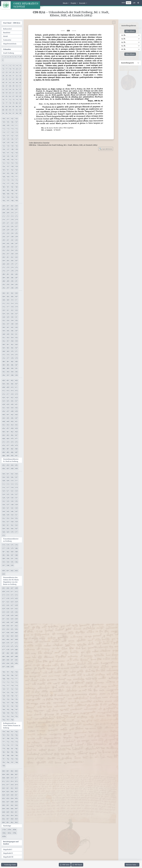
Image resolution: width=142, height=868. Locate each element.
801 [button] (8, 771)
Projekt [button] (74, 3)
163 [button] (16, 170)
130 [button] (12, 142)
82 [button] (3, 106)
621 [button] (4, 602)
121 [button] (8, 136)
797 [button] (12, 762)
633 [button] (4, 612)
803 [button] (16, 771)
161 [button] (8, 170)
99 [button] (20, 113)
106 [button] (12, 122)
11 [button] (7, 65)
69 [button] (20, 96)
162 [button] (12, 170)
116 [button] (4, 132)
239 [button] (16, 237)
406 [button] (12, 384)
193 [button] (8, 197)
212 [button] (4, 216)
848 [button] (4, 812)
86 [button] (17, 106)
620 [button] (16, 598)
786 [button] (16, 752)
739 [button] (16, 703)
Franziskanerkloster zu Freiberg (11, 540)
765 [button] (12, 735)
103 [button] (16, 119)
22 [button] (3, 72)
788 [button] (8, 756)
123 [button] (16, 136)
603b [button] (4, 836)
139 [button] (16, 149)
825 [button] (8, 792)
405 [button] (8, 384)
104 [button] (4, 122)
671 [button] (12, 643)
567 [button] (16, 529)
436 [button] (4, 411)
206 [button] (12, 209)
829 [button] (8, 795)
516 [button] (4, 487)
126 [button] (12, 139)
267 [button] (16, 261)
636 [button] (16, 612)
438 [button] (12, 411)
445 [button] (8, 418)
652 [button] (16, 626)
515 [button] (16, 484)
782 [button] (16, 749)
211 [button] (16, 213)
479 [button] (16, 445)
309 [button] (8, 300)
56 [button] (17, 89)
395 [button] (16, 372)
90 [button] (10, 110)
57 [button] (20, 89)
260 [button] (4, 257)
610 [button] (8, 591)
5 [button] (13, 57)
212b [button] (4, 830)
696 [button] (16, 663)
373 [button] (8, 355)
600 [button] (4, 571)
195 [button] (16, 197)
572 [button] (4, 535)
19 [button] (13, 69)
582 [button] (8, 552)
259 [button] (16, 254)
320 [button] (4, 310)
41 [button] (7, 83)
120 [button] (4, 136)
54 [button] (10, 89)
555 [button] (16, 518)
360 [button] (4, 344)
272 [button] (4, 267)
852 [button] (4, 815)
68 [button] (17, 96)
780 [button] (8, 749)
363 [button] (16, 344)
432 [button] (4, 408)
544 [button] (4, 511)
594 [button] (8, 562)
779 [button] (4, 749)
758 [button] (12, 720)
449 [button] (8, 421)
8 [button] (21, 57)
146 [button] (12, 156)
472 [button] (4, 442)
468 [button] (4, 439)
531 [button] (16, 498)
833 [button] (8, 798)
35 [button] (7, 79)
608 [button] (16, 588)
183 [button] (16, 187)
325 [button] (8, 314)
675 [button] (12, 646)
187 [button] (16, 190)
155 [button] (16, 163)
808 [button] (4, 778)
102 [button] (12, 119)
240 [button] (4, 240)
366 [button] (12, 348)
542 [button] (12, 508)
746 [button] (12, 710)
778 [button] (16, 745)
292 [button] (4, 284)
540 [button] (4, 508)
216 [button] (4, 220)
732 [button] (4, 699)
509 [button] (8, 481)
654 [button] (8, 629)
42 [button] (10, 83)
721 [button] (8, 689)
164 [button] (4, 173)
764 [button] (8, 735)
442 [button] (12, 415)
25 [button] (13, 72)
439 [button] (16, 411)
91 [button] (13, 110)
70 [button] (3, 100)
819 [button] (16, 785)
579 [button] (12, 548)
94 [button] (3, 113)
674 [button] (8, 646)
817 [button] (8, 785)
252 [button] (4, 250)
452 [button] (4, 425)
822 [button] (12, 788)
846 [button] (12, 809)
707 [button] (16, 675)
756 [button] (4, 720)
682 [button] (8, 653)
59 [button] (7, 93)
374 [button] (12, 355)
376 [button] (4, 358)
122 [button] (12, 136)
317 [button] (8, 307)
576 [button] (16, 545)
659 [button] (12, 633)
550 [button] (12, 515)
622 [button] (8, 602)
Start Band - (12, 23)
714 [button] (12, 682)
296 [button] (4, 288)
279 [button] (16, 271)
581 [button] (4, 552)
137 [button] (8, 149)
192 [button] (4, 197)
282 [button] (12, 274)
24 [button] (10, 72)
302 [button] (12, 293)
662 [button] (8, 636)
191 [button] (16, 194)
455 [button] (16, 425)
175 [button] (16, 180)
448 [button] (4, 421)
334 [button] (12, 320)
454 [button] (12, 425)
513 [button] (8, 484)
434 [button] (12, 408)
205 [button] (8, 209)
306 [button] (12, 297)
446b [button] (4, 833)
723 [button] (16, 689)
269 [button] (8, 264)
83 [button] (7, 106)
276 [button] (4, 271)
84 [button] (10, 106)
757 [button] (8, 720)
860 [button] (4, 822)
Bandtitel (7, 33)
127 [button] (16, 139)
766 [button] (16, 735)
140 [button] (4, 153)
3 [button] (8, 57)
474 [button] (12, 442)
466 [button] (12, 435)
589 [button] (4, 559)
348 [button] (4, 334)
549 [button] (8, 515)
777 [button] (12, 745)
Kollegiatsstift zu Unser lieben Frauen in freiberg (12, 726)
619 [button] (12, 598)
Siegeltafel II (8, 853)
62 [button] (17, 93)
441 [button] (8, 415)
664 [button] (16, 636)
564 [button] (4, 529)
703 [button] (16, 672)
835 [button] (16, 798)
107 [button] (16, 122)
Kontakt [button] (83, 3)
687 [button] (12, 656)
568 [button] (4, 532)
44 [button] (17, 83)
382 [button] (12, 362)
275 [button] (16, 267)
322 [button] (12, 310)
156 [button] (4, 166)
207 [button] (16, 209)
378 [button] (12, 358)
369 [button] (8, 351)
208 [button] (4, 213)
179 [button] (16, 184)
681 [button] (4, 653)
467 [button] (16, 435)
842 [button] (12, 805)
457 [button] (8, 428)
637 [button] (4, 615)
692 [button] (16, 660)
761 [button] (12, 732)
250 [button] (12, 247)
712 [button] (4, 682)
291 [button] (16, 281)
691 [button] (12, 660)
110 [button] (12, 125)
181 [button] (8, 187)
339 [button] (16, 324)
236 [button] (4, 237)
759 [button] (4, 732)
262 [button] (12, 257)
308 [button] (4, 300)
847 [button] (16, 809)
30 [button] (10, 76)
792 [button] (8, 759)
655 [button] (12, 629)
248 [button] (4, 247)
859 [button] (16, 819)
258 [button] (12, 254)
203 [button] (16, 206)
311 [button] (16, 300)
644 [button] (16, 619)
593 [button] (4, 562)
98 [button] (17, 113)
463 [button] (16, 432)
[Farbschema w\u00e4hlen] (138, 3)
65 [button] (7, 96)
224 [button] (4, 226)
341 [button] (8, 327)
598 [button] (8, 565)
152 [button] (4, 163)
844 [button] (4, 809)
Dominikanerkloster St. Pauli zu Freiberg (11, 460)
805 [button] (8, 774)
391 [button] (16, 368)
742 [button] (12, 706)
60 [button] (10, 93)
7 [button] (18, 57)
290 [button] (12, 281)
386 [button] (12, 365)
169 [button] (8, 177)
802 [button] (12, 771)
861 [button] (8, 822)
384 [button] (4, 365)
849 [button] (8, 812)
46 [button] (3, 86)
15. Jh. (123, 46)
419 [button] (16, 394)
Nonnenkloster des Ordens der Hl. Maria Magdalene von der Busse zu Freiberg (11, 581)
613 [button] (4, 595)
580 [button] (16, 548)
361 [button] (8, 344)
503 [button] (16, 474)
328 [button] (4, 317)
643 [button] (12, 619)
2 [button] (5, 57)
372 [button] (4, 355)
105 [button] (8, 122)
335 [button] (16, 320)
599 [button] (12, 565)
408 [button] (4, 387)
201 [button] (8, 206)
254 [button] (12, 250)
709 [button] (8, 679)
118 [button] (12, 132)
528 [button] (4, 498)
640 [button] (16, 615)
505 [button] (8, 477)
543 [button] (16, 508)
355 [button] (16, 338)
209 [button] (8, 213)
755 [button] (16, 716)
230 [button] (12, 230)
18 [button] (10, 69)
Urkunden (7, 49)
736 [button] (4, 703)
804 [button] (4, 774)
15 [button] (20, 65)
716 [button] (4, 686)
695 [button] (12, 663)
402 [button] (12, 380)
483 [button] (16, 449)
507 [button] (16, 477)
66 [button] (10, 96)
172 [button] (4, 180)
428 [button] (4, 404)
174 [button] (12, 180)
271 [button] (16, 264)
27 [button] (20, 72)
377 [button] (8, 358)
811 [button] (16, 778)
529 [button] (8, 498)
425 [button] (8, 401)
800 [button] (4, 771)
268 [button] (4, 264)
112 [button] (4, 129)
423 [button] (16, 398)
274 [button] (12, 267)
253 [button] (8, 250)
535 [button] (16, 501)
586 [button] (8, 555)
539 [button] (16, 505)
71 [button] (7, 100)
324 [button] (4, 314)
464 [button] (4, 435)
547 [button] (16, 511)
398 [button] (12, 375)
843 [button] (16, 805)
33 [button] (20, 76)
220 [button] (4, 223)
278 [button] (12, 271)
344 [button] (4, 331)
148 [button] (4, 160)
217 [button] (8, 220)
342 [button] (12, 327)
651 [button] (12, 626)
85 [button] (13, 106)
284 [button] (4, 278)
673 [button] (4, 646)
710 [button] (12, 679)
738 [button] (12, 703)
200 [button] (4, 206)
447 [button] (16, 418)
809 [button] (8, 778)
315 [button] (16, 303)
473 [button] (8, 442)
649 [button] (4, 626)
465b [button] (9, 833)
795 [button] (4, 762)
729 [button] (8, 696)
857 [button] (8, 819)
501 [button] (8, 474)
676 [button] (16, 646)
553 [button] (8, 518)
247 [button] (16, 243)
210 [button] (12, 213)
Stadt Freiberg (9, 53)
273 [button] (8, 267)
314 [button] (12, 303)
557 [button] (8, 522)
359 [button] (16, 341)
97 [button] (13, 113)
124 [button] (4, 139)
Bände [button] (65, 3)
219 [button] (16, 220)
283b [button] (14, 830)
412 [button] (4, 391)
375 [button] (16, 355)
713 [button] (8, 682)
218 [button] (12, 220)
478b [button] (14, 833)
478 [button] (12, 445)
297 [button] (8, 288)
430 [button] (12, 404)
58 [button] (3, 93)
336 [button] (4, 324)
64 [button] (3, 96)
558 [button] (12, 522)
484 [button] (4, 452)
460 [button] (4, 432)
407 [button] (16, 384)
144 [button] (4, 156)
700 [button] (4, 672)
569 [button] (8, 532)
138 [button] (12, 149)
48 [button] (10, 86)
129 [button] (8, 142)
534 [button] (12, 501)
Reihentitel (7, 29)
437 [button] (8, 411)
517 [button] (8, 487)
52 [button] (3, 89)
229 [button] (8, 230)
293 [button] (8, 284)
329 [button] (8, 317)
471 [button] (16, 439)
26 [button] (17, 72)
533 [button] (8, 501)
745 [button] (8, 710)
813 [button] (8, 781)
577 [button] (4, 548)
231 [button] (16, 230)
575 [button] (12, 545)
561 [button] (8, 525)
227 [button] (16, 226)
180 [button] (4, 187)
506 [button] (12, 477)
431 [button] (16, 404)
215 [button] (16, 216)
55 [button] (13, 89)
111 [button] (16, 125)
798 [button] (16, 762)
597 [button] (4, 565)
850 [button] (12, 812)
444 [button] (4, 418)
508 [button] (4, 481)
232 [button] (4, 233)
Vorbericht (7, 40)
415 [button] (16, 391)
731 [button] (16, 696)
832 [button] (4, 798)
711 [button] (16, 679)
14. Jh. (123, 42)
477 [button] (8, 445)
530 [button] (12, 498)
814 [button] (12, 781)
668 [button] (16, 639)
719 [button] (16, 686)
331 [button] (16, 317)
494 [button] (12, 465)
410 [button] (12, 387)
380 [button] (4, 362)
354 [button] (12, 338)
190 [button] (12, 194)
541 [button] (8, 508)
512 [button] (4, 484)
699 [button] (12, 667)
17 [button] (7, 69)
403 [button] (16, 380)
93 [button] (20, 110)
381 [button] (8, 362)
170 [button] (12, 177)
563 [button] (16, 525)
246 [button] (12, 243)
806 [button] (12, 774)
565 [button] (8, 529)
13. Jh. (123, 39)
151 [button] (16, 160)
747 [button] (16, 710)
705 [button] (8, 675)
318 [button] (12, 307)
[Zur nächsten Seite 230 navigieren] (132, 865)
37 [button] (13, 79)
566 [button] (12, 529)
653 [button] (4, 629)
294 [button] (12, 284)
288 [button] (4, 281)
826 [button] (12, 792)
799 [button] (4, 766)
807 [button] (16, 774)
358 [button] (12, 341)
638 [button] (8, 615)
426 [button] (12, 401)
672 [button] (16, 643)
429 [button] (8, 404)
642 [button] (8, 619)
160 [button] (4, 170)
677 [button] (4, 650)
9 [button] (3, 60)
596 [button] (16, 562)
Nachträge (7, 826)
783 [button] (4, 752)
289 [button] (8, 281)
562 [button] (12, 525)
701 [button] (8, 672)
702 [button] (12, 672)
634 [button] (8, 612)
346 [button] (12, 331)
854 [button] (12, 815)
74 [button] (17, 100)
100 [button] (4, 119)
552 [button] (4, 518)
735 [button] (16, 699)
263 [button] (16, 257)
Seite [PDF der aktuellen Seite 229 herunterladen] (65, 865)
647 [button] (12, 622)
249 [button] (8, 247)
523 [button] (16, 491)
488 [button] (4, 456)
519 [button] (16, 487)
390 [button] (12, 368)
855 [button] (16, 815)
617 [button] (4, 598)
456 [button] (4, 428)
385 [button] (8, 365)
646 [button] (8, 622)
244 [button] (4, 243)
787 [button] (4, 756)
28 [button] (3, 76)
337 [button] (8, 324)
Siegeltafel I (8, 849)
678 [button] (8, 650)
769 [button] (12, 738)
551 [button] (16, 515)
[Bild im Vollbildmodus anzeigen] (114, 22)
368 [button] (4, 351)
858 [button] (12, 819)
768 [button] (8, 738)
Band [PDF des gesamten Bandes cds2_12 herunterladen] (77, 865)
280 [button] (4, 274)
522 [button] (12, 491)
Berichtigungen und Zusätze (11, 843)
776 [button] (8, 745)
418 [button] (12, 394)
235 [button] (16, 233)
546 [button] (12, 511)
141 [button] (8, 153)
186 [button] (12, 190)
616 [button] (16, 595)
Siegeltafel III (8, 857)
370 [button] (12, 351)
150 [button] (12, 160)
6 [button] (16, 57)
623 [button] (12, 602)
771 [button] (4, 742)
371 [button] (16, 351)
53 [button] (7, 89)
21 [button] (20, 69)
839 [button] (16, 802)
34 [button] (3, 79)
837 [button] (8, 802)
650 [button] (8, 626)
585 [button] (4, 555)
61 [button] (13, 93)
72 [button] (10, 100)
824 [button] (4, 792)
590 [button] (8, 559)
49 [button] (13, 86)
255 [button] (16, 250)
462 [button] (12, 432)
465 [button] (8, 435)
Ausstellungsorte (128, 63)
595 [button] (12, 562)
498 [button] (12, 469)
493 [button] (8, 465)
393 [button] (8, 372)
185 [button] (8, 190)
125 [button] (8, 139)
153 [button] (8, 163)
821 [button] (8, 788)
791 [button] (4, 759)
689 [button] (4, 660)
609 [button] (4, 591)
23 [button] (7, 72)
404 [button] (4, 384)
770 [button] (16, 738)
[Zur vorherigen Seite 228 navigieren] (9, 865)
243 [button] (16, 240)
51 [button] (20, 86)
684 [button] (16, 653)
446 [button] (12, 418)
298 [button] (12, 288)
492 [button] (4, 465)
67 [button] (13, 96)
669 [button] (4, 643)
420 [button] (4, 398)
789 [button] (12, 756)
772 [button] (8, 742)
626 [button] (8, 605)
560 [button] (4, 525)
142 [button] (12, 153)
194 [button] (12, 197)
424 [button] (4, 401)
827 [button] (16, 792)
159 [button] (16, 166)
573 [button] (4, 545)
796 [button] (8, 762)
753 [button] (8, 716)
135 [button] (16, 146)
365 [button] (8, 348)
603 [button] (16, 571)
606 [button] (8, 588)
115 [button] (16, 129)
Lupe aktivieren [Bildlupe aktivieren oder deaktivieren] (106, 149)
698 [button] (8, 667)
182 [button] (12, 187)
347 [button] (16, 331)
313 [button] (8, 303)
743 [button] (16, 706)
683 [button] (12, 653)
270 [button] (12, 264)
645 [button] (4, 622)
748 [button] (4, 713)
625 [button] (4, 605)
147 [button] (16, 156)
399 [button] (16, 375)
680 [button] (16, 650)
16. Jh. (124, 49)
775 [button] (4, 745)
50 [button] (17, 86)
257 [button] (8, 254)
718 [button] (12, 686)
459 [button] (16, 428)
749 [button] (8, 713)
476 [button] (4, 445)
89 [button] (7, 110)
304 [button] (4, 297)
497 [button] (8, 469)
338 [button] (12, 324)
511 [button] (16, 481)
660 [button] (16, 633)
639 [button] (12, 615)
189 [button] (8, 194)
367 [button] (16, 348)
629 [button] (4, 609)
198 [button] (12, 201)
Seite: (124, 3)
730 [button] (12, 696)
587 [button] (12, 555)
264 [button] (4, 261)
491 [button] (16, 456)
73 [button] (13, 100)
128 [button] (4, 142)
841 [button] (8, 805)
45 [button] (20, 83)
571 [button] (16, 532)
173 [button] (8, 180)
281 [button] (8, 274)
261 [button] (8, 257)
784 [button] (8, 752)
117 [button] (8, 132)
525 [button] (8, 494)
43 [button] (13, 83)
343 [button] (16, 327)
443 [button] (16, 415)
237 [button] (8, 237)
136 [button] (4, 149)
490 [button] (12, 456)
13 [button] (13, 65)
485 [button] (8, 452)
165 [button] (8, 173)
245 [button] (8, 243)
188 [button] (4, 194)
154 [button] (12, 163)
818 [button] (12, 785)
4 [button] (10, 57)
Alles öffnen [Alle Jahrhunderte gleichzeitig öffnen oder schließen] (130, 31)
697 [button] (4, 667)
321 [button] (8, 310)
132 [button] (4, 146)
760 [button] (8, 732)
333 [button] (8, 320)
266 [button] (12, 261)
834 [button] (12, 798)
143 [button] (16, 153)
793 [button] (12, 759)
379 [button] (16, 358)
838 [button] (12, 802)
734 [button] (12, 699)
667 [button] (12, 639)
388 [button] (4, 368)
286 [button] (12, 278)
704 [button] (4, 675)
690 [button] (8, 660)
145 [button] (8, 156)
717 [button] (8, 686)
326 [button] (12, 314)
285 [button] (8, 278)
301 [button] (8, 293)
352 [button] (4, 338)
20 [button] (17, 69)
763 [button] (4, 735)
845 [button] (8, 809)
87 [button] (20, 106)
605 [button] (4, 588)
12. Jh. (123, 35)
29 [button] (7, 76)
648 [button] (16, 622)
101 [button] (8, 119)
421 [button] (8, 398)
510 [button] (12, 481)
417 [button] (8, 394)
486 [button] (12, 452)
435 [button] (16, 408)
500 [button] (4, 474)
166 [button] (12, 173)
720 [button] (4, 689)
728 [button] (4, 696)
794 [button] (16, 759)
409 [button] (8, 387)
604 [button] (4, 574)
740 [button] (4, 706)
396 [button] (4, 375)
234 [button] (12, 233)
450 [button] (12, 421)
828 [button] (4, 795)
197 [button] (8, 201)
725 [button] (8, 692)
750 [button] (12, 713)
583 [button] (12, 552)
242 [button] (12, 240)
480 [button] (4, 449)
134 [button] (12, 146)
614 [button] (8, 595)
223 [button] (16, 223)
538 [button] (12, 505)
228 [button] (4, 230)
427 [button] (16, 401)
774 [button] (16, 742)
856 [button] (4, 819)
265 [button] (8, 261)
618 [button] (8, 598)
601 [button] (8, 571)
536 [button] (4, 505)
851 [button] (16, 812)
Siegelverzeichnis (10, 44)
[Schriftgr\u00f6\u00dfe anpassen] (134, 3)
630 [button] (8, 609)
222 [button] (12, 223)
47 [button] (7, 86)
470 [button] (12, 439)
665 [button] (4, 639)
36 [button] (10, 79)
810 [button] (12, 778)
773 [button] (12, 742)
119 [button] (16, 132)
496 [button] (4, 469)
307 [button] (16, 297)
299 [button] (16, 288)
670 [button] (8, 643)
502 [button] (12, 474)
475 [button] (16, 442)
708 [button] (4, 679)
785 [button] (12, 752)
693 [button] (4, 663)
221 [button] (8, 223)
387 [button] (16, 365)
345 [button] (8, 331)
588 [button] (16, 555)
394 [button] (12, 372)
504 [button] (4, 477)
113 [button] (8, 129)
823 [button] (16, 788)
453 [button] (8, 425)
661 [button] (4, 636)
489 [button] (8, 456)
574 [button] (8, 545)
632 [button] (16, 609)
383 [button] (16, 362)
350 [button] (12, 334)
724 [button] (4, 692)
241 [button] (8, 240)
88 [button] (3, 110)
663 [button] (12, 636)
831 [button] (16, 795)
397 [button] (8, 375)
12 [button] (10, 65)
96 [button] (10, 113)
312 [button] (4, 303)
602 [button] (12, 571)
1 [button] (3, 57)
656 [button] (16, 629)
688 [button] (16, 656)
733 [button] (8, 699)
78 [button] (10, 103)
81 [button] (20, 103)
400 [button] (4, 380)
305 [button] (8, 297)
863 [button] (16, 822)
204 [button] (4, 209)
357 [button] (8, 341)
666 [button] (8, 639)
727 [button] (16, 692)
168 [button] (4, 177)
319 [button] (16, 307)
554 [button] (12, 518)
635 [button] (12, 612)
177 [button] (8, 184)
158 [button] (12, 166)
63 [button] (20, 93)
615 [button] (12, 595)
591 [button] (12, 559)
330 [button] (12, 317)
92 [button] (17, 110)
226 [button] (12, 226)
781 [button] (12, 749)
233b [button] (9, 830)
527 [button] (16, 494)
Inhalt (5, 36)
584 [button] (16, 552)
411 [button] (16, 387)
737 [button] (8, 703)
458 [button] (12, 428)
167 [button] (16, 173)
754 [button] (12, 716)
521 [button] (8, 491)
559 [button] (16, 522)
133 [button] (8, 146)
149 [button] (8, 160)
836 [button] (4, 802)
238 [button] (12, 237)
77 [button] (7, 103)
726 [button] (12, 692)
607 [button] (12, 588)
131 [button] (16, 142)
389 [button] (8, 368)
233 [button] (8, 233)
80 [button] (17, 103)
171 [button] (16, 177)
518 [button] (12, 487)
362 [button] (12, 344)
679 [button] (12, 650)
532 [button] (4, 501)
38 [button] (17, 79)
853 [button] (8, 815)
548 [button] (4, 515)
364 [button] (4, 348)
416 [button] (4, 394)
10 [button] (3, 65)
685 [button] (4, 656)
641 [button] (4, 619)
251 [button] (16, 247)
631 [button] (12, 609)
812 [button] (4, 781)
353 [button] (8, 338)
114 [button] (12, 129)
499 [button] (16, 469)
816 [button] (4, 785)
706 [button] (12, 675)
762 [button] (16, 732)
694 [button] (8, 663)
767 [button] (4, 738)
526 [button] (12, 494)
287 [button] (16, 278)
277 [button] (8, 271)
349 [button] (8, 334)
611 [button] (12, 591)
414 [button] (12, 391)
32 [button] (17, 76)
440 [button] (4, 415)
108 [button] (4, 125)
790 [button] (16, 756)
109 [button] (8, 125)
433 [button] (8, 408)
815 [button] (16, 781)
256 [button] (4, 254)
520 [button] (4, 491)
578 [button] (8, 548)
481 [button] (8, 449)
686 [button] (8, 656)
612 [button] (16, 591)
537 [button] (8, 505)
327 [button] (16, 314)
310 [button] (12, 300)
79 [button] (13, 103)
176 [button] (4, 184)
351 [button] (16, 334)
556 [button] (4, 522)
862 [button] (12, 822)
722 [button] (12, 689)
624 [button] (16, 602)
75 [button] (20, 100)
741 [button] (8, 706)
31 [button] (13, 76)
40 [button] (3, 83)
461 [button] (8, 432)
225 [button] (8, 226)
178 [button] (12, 184)
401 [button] (8, 380)
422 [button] (12, 398)
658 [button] (8, 633)
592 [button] (16, 559)
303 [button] (16, 293)
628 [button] (16, 605)
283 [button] (16, 274)
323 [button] (16, 310)
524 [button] (4, 494)
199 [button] (16, 201)
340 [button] (4, 327)
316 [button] (4, 307)
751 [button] (16, 713)
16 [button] (3, 69)
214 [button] (12, 216)
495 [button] (16, 465)
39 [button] (20, 79)
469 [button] (8, 439)
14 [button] (17, 65)
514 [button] (12, 484)
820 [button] (4, 788)
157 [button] (8, 166)
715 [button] (16, 682)
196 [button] (4, 201)
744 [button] (4, 710)
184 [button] (4, 190)
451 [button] (16, 421)
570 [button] (12, 532)
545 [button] (8, 511)
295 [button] (16, 284)
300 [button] (4, 293)
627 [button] (12, 605)
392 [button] (4, 372)
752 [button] (4, 716)
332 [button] (4, 320)
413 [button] (8, 391)
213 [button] (8, 216)
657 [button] (4, 633)
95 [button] (7, 113)
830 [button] (12, 795)
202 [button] (12, 206)
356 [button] (4, 341)
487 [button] (16, 452)
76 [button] (3, 103)
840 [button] (4, 805)
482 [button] (12, 449)
